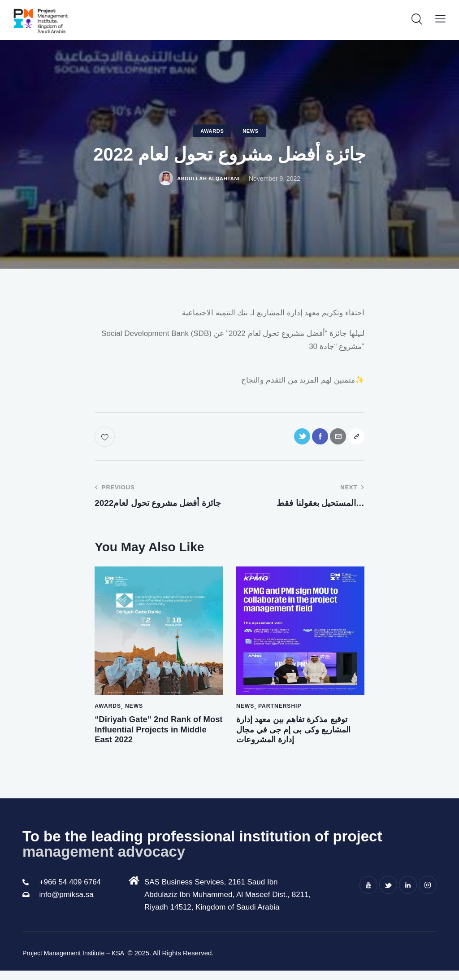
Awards (212, 132)
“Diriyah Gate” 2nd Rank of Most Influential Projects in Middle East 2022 (158, 736)
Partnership (282, 711)
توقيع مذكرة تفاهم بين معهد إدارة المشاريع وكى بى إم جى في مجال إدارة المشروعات (297, 736)
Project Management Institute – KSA (77, 963)
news (251, 132)
